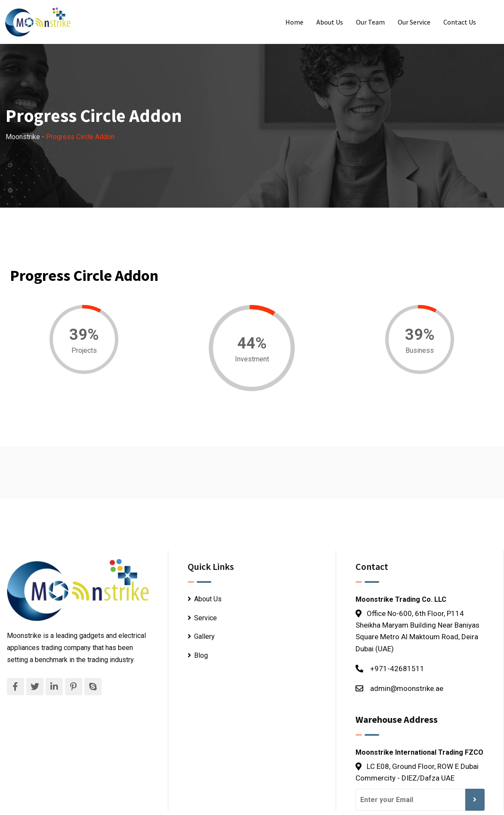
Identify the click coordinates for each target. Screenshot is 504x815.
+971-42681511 (397, 669)
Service (206, 618)
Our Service (414, 22)
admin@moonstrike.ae (407, 688)
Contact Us (460, 22)
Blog (201, 655)
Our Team (370, 22)
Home (294, 22)
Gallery (204, 636)
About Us (330, 22)
